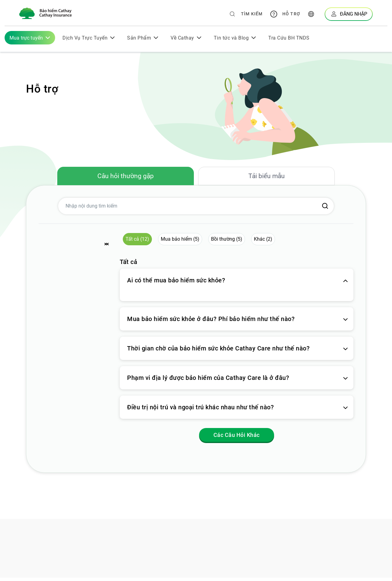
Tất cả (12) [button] (137, 242)
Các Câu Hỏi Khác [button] (237, 438)
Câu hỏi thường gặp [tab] (126, 178)
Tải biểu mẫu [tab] (266, 178)
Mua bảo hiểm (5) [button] (180, 242)
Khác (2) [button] (263, 242)
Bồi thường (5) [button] (227, 242)
